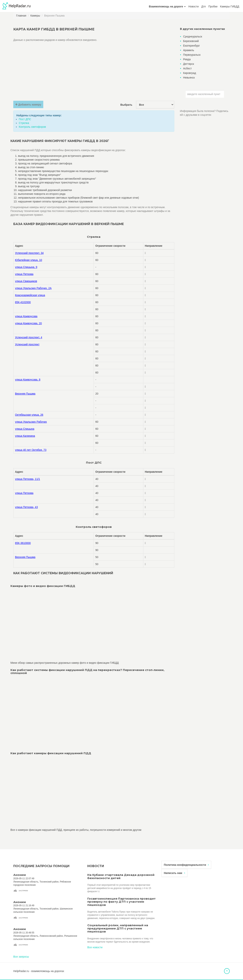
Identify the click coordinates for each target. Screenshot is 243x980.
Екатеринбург (192, 46)
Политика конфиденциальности (186, 865)
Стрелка (24, 123)
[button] (167, 6)
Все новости (95, 947)
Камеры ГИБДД (230, 6)
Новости (193, 6)
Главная (21, 16)
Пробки (213, 6)
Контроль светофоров (32, 127)
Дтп (203, 6)
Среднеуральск (193, 36)
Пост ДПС (25, 119)
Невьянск (189, 78)
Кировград (190, 73)
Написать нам (174, 873)
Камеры (35, 16)
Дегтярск (189, 64)
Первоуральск (192, 55)
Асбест (187, 68)
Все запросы (21, 957)
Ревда (187, 59)
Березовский (191, 41)
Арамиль (189, 50)
